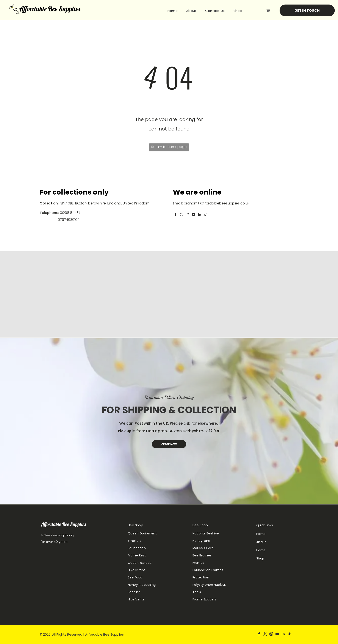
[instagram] (188, 215)
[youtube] (194, 215)
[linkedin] (200, 215)
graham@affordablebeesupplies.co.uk (217, 203)
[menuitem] (173, 11)
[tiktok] (206, 215)
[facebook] (175, 215)
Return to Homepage (169, 147)
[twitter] (182, 215)
